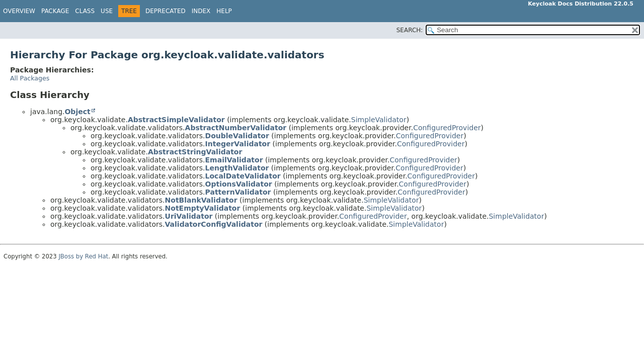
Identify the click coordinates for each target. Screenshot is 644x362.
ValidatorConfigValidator (214, 224)
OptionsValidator (239, 184)
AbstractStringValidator (195, 152)
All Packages (30, 78)
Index (201, 11)
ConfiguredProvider (447, 128)
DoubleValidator (237, 136)
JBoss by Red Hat (83, 256)
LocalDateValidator (243, 176)
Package (55, 11)
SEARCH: (410, 30)
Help (224, 11)
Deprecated (166, 11)
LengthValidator (237, 168)
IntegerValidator (238, 144)
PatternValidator (238, 192)
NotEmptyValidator (203, 208)
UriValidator (189, 216)
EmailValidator (234, 160)
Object (77, 112)
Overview (19, 11)
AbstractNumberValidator (236, 128)
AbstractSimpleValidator (176, 120)
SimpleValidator (379, 120)
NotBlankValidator (201, 200)
